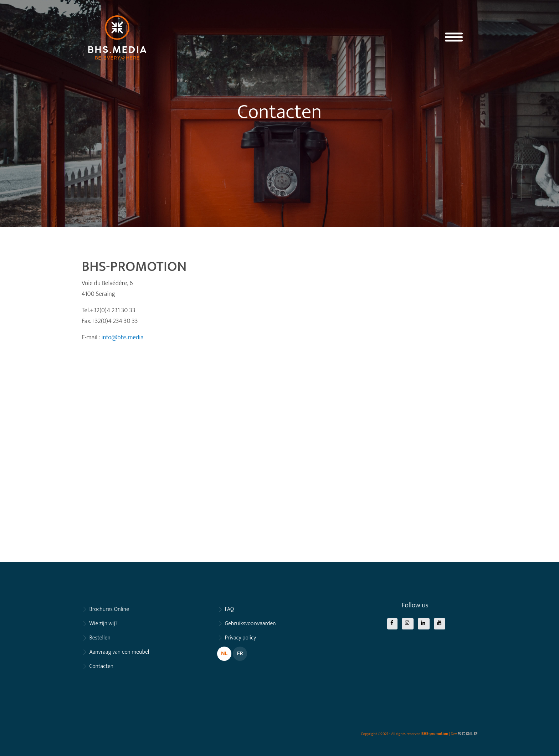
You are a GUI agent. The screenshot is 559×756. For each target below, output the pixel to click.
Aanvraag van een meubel (119, 652)
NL (224, 654)
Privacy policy (240, 638)
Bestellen (100, 638)
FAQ (229, 609)
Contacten (101, 666)
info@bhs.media (122, 337)
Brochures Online (109, 609)
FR (240, 654)
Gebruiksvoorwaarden (250, 624)
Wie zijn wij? (103, 624)
